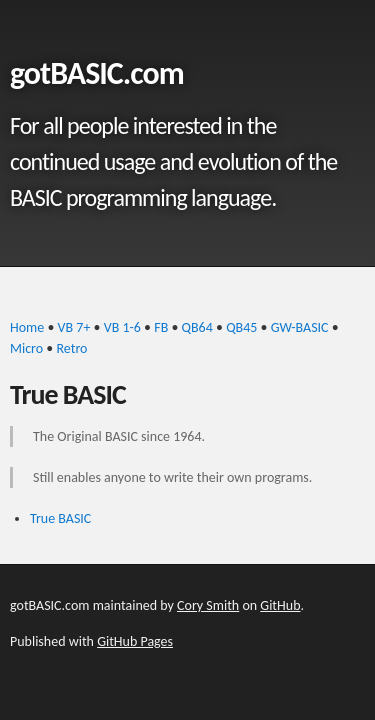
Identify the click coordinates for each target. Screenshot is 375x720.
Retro (71, 348)
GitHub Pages (135, 641)
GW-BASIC (300, 327)
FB (161, 327)
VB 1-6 (122, 327)
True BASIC (60, 518)
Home (27, 327)
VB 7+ (74, 327)
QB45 (241, 327)
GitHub (280, 605)
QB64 (197, 327)
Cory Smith (208, 605)
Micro (26, 348)
